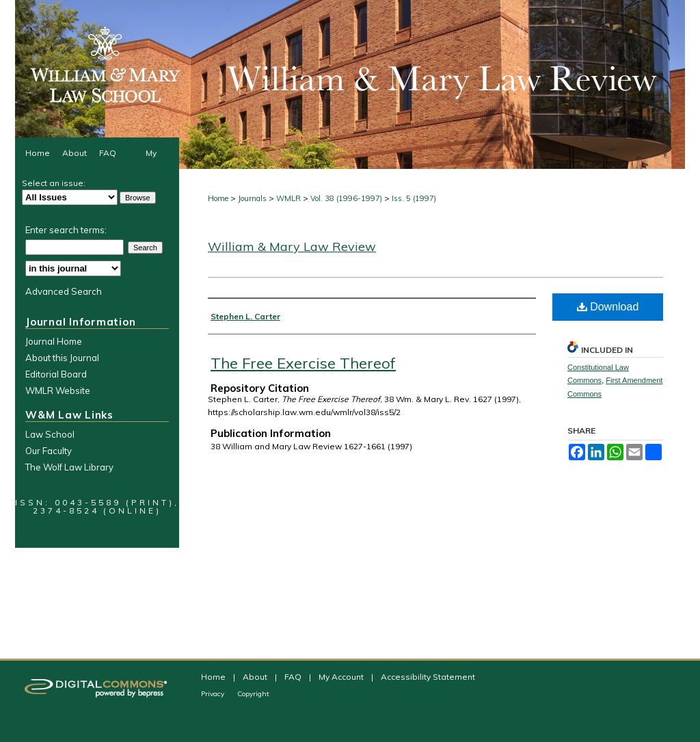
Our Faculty (49, 451)
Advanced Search (64, 291)
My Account (342, 677)
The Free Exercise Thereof (303, 363)
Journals (252, 198)
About (256, 677)
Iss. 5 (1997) (414, 198)
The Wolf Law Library (69, 467)
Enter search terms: (66, 230)
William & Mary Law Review (292, 247)
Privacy (214, 694)
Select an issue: (54, 183)
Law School (50, 434)
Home (218, 198)
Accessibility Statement (428, 677)
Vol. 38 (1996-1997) (346, 198)
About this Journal (62, 358)
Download (608, 307)
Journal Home (54, 341)
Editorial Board (56, 374)
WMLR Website (58, 390)
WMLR (288, 198)
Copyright (253, 694)
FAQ (294, 677)
